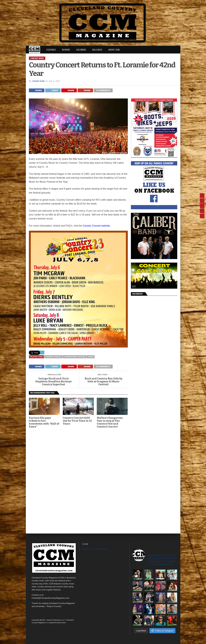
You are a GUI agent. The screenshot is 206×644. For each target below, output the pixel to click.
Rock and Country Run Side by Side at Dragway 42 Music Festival (104, 381)
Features (51, 50)
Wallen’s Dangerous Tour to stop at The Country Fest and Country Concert (110, 422)
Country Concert (53, 357)
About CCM (114, 50)
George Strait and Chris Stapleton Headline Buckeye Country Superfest (54, 381)
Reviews (66, 50)
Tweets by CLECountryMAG (95, 549)
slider (91, 357)
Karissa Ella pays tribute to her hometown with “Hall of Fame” (44, 422)
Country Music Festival (75, 357)
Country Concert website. (97, 226)
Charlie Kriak (38, 81)
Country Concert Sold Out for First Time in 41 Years (77, 421)
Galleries (97, 50)
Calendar (81, 50)
